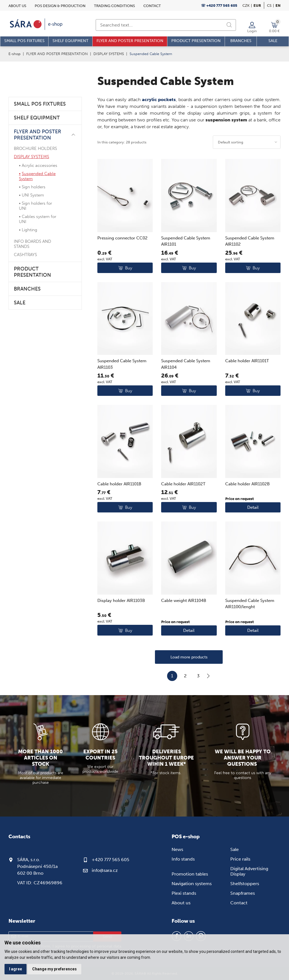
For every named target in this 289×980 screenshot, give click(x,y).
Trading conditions (114, 6)
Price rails (240, 859)
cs (269, 6)
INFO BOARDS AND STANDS (32, 244)
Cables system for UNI (38, 219)
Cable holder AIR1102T (183, 484)
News (177, 849)
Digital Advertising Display (249, 871)
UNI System (33, 195)
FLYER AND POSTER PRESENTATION (57, 54)
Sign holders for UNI (35, 206)
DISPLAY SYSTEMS (109, 54)
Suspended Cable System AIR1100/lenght (250, 604)
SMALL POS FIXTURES (40, 104)
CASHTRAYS (25, 255)
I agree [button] (16, 969)
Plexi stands (184, 893)
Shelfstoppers (245, 884)
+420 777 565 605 (110, 860)
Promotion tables (190, 874)
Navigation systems (192, 884)
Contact (152, 6)
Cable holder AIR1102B (248, 484)
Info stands (183, 859)
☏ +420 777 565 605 (219, 6)
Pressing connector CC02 (122, 238)
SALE (20, 303)
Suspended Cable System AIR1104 (186, 364)
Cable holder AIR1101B (119, 484)
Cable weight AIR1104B (184, 601)
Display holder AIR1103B (121, 601)
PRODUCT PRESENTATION (32, 272)
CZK (246, 6)
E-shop (15, 54)
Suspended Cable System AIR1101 (186, 241)
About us (17, 6)
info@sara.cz (105, 870)
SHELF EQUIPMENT (37, 118)
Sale (235, 849)
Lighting (29, 230)
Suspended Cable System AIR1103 (122, 364)
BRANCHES (27, 289)
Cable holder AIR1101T (247, 361)
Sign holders (34, 187)
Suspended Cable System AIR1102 (250, 241)
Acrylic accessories (40, 165)
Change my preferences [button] (54, 969)
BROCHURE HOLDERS (35, 149)
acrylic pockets (159, 100)
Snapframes (243, 893)
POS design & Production (60, 6)
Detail (253, 507)
